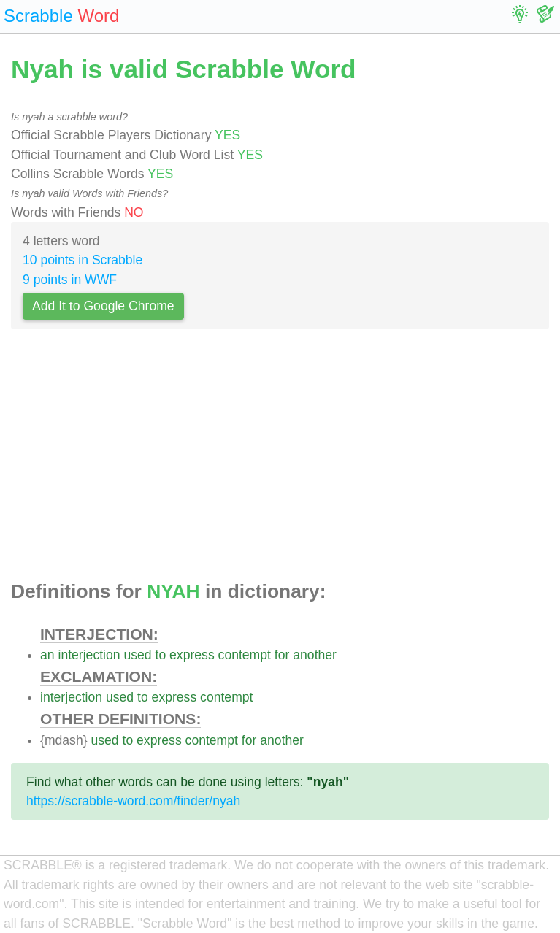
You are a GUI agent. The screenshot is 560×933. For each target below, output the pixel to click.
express (192, 655)
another (315, 655)
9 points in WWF (70, 280)
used (137, 655)
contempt (245, 655)
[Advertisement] (280, 459)
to (161, 655)
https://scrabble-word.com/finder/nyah (133, 801)
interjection (89, 655)
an (47, 655)
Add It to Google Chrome (103, 306)
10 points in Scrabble (83, 260)
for (282, 655)
